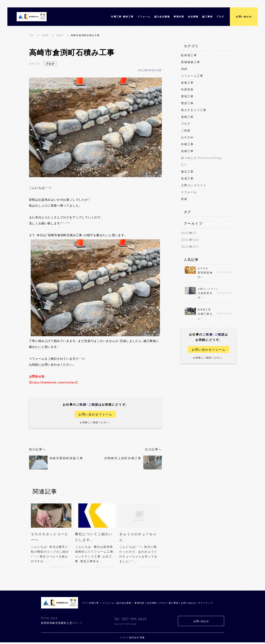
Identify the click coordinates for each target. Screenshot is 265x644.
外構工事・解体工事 (122, 16)
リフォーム (189, 192)
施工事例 (174, 604)
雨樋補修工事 (191, 62)
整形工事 (187, 103)
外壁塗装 (187, 89)
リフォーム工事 (192, 76)
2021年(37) (190, 247)
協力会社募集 (124, 604)
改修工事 (187, 82)
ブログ (46, 35)
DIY (184, 165)
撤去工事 (187, 171)
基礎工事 (187, 117)
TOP (32, 35)
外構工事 (187, 144)
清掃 (184, 69)
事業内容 (139, 604)
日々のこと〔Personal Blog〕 (202, 158)
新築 (184, 199)
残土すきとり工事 (194, 110)
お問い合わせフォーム (95, 414)
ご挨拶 (186, 130)
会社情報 (152, 604)
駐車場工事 (189, 55)
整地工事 (187, 96)
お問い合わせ (188, 604)
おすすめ (187, 137)
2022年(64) (190, 240)
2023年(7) (189, 233)
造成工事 (187, 178)
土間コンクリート (194, 185)
